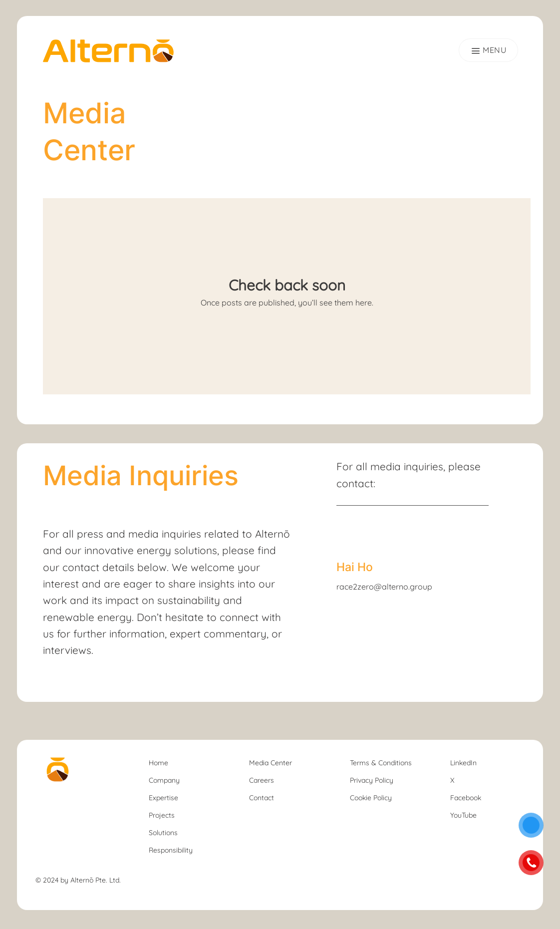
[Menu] (488, 50)
